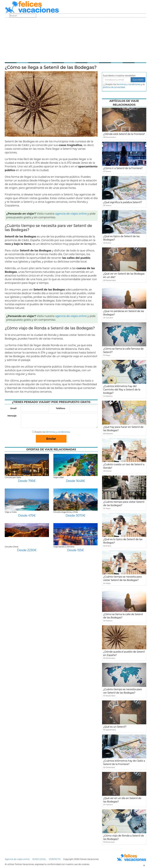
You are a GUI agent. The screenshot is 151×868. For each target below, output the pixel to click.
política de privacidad (114, 87)
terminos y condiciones (129, 84)
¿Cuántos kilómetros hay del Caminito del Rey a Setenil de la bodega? (122, 390)
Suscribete (138, 80)
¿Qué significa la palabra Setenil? (123, 202)
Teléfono (61, 408)
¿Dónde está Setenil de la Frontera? (124, 134)
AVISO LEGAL (39, 859)
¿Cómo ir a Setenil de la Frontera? (123, 168)
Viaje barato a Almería (64, 547)
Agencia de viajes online (17, 859)
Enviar (51, 439)
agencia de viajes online (71, 214)
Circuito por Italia (13, 477)
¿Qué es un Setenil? (115, 727)
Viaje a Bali (59, 477)
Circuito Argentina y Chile (66, 512)
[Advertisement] (75, 40)
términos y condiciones (58, 432)
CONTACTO (55, 859)
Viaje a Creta (11, 512)
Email (13, 408)
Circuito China (12, 547)
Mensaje (12, 416)
